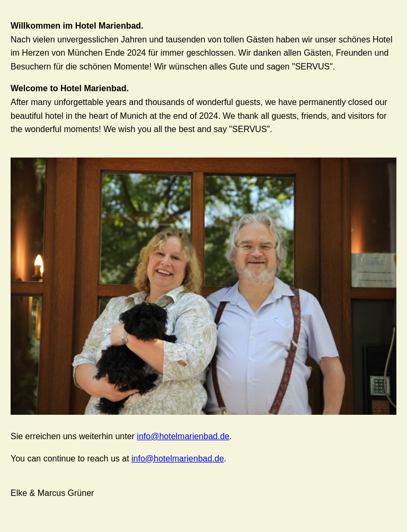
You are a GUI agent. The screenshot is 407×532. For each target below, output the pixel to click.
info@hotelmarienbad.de (183, 436)
